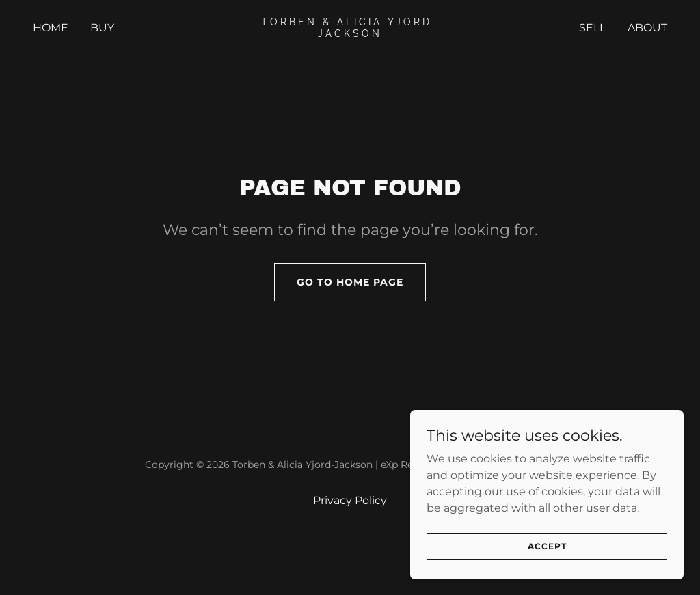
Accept (547, 546)
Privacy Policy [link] (350, 500)
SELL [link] (592, 28)
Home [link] (51, 28)
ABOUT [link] (647, 28)
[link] (350, 33)
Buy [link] (102, 28)
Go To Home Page (350, 282)
